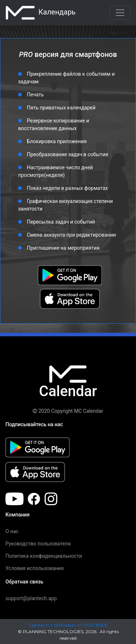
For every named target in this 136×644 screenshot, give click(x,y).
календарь (41, 13)
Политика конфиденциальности (44, 556)
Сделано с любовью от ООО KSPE (68, 625)
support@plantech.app (31, 598)
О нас (12, 531)
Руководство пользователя (38, 544)
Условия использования (35, 568)
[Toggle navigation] (120, 13)
